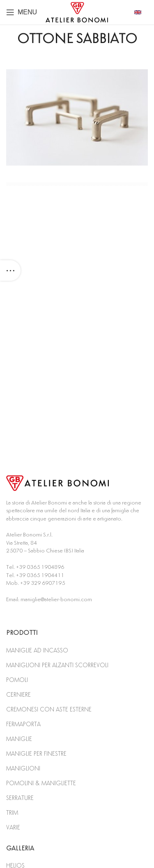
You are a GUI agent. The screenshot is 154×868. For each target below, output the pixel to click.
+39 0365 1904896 (40, 567)
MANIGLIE (19, 739)
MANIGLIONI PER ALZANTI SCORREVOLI (57, 665)
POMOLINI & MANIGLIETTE (41, 783)
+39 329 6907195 (43, 583)
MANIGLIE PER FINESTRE (36, 754)
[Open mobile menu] (22, 12)
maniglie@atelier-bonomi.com (56, 600)
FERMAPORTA (23, 724)
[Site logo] (77, 12)
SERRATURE (20, 798)
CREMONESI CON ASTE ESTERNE (49, 710)
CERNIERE (18, 695)
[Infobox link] (141, 12)
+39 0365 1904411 (40, 575)
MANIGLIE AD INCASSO (37, 651)
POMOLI (17, 680)
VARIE (13, 828)
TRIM (12, 813)
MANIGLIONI (23, 769)
